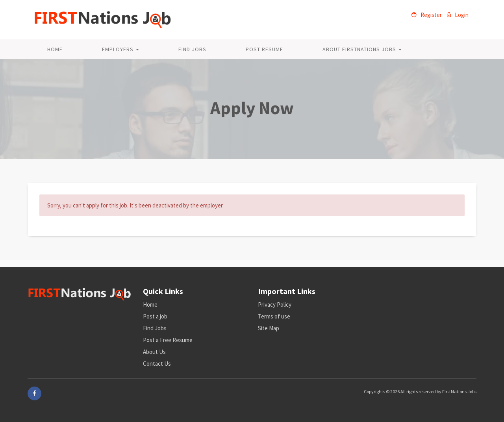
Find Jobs (192, 49)
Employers (120, 49)
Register (427, 15)
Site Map (269, 328)
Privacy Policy (275, 304)
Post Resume (264, 49)
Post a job (155, 316)
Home (55, 49)
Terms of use (274, 316)
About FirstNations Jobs (362, 49)
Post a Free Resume (168, 340)
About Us (154, 352)
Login (458, 15)
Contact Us (157, 364)
